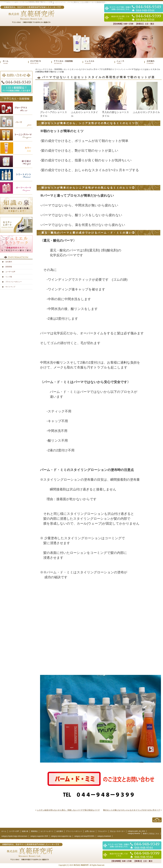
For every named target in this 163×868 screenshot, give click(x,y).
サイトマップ (10, 287)
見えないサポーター (117, 831)
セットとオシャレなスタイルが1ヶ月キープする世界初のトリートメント (95, 69)
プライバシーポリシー (14, 282)
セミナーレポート (47, 831)
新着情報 (9, 267)
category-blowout (134, 833)
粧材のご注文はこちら (151, 834)
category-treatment (104, 836)
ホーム (38, 69)
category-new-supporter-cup (61, 836)
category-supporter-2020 (39, 836)
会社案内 (9, 262)
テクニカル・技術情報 (52, 69)
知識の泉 (25, 831)
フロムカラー (102, 831)
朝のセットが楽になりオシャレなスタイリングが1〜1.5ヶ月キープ (132, 810)
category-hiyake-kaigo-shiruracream (14, 836)
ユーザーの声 (10, 272)
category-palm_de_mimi (136, 831)
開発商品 (34, 831)
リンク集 (9, 277)
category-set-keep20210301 (84, 836)
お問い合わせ (90, 831)
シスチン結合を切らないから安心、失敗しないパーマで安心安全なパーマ (68, 810)
